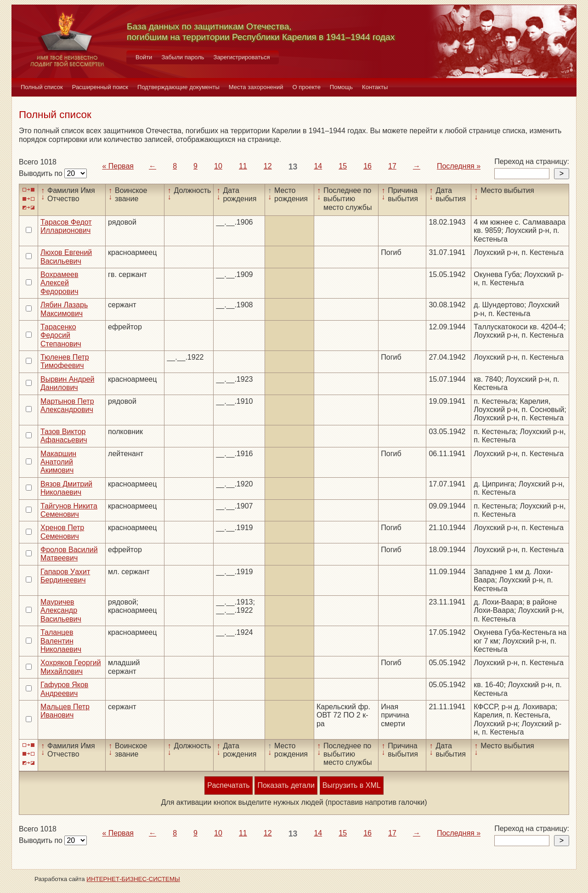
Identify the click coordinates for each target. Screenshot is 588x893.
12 (268, 166)
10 (218, 166)
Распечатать (228, 785)
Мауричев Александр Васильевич (61, 610)
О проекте (307, 87)
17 (392, 166)
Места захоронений (256, 87)
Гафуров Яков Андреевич (64, 689)
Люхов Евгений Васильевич (66, 257)
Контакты (375, 87)
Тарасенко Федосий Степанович (61, 335)
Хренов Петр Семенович (62, 532)
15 (343, 166)
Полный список (42, 87)
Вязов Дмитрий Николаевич (66, 488)
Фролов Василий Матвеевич (69, 554)
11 (243, 166)
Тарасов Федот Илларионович (66, 226)
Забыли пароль (183, 57)
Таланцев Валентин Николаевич (61, 641)
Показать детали (286, 785)
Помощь (341, 87)
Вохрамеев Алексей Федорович (59, 283)
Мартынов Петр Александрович (67, 405)
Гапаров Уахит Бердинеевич (65, 576)
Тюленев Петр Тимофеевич (65, 361)
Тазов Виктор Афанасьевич (64, 436)
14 (318, 166)
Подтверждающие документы (178, 87)
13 (293, 167)
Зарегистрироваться (242, 57)
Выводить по (42, 173)
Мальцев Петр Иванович (65, 711)
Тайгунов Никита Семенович (69, 510)
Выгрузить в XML (352, 785)
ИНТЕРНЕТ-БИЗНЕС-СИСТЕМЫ (133, 879)
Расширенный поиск (100, 87)
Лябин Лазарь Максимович (64, 309)
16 (367, 166)
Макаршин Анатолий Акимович (58, 462)
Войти (144, 57)
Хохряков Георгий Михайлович (71, 667)
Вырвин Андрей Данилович (67, 383)
